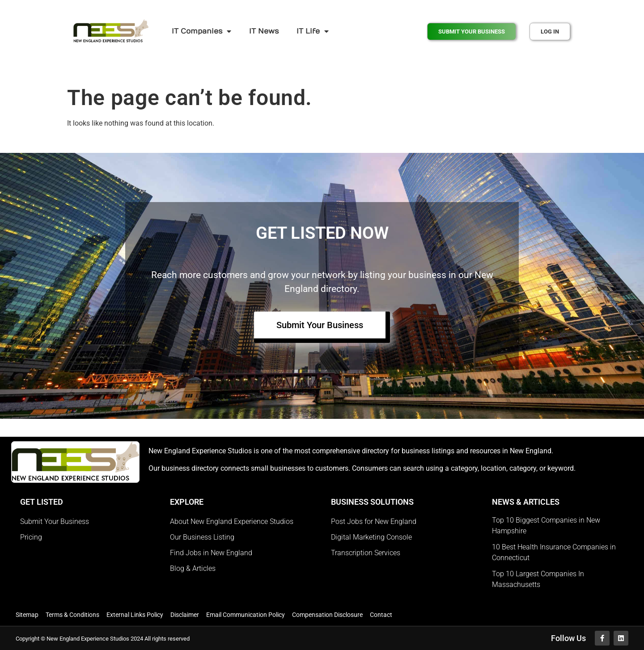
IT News (264, 31)
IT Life (313, 31)
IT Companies (201, 31)
